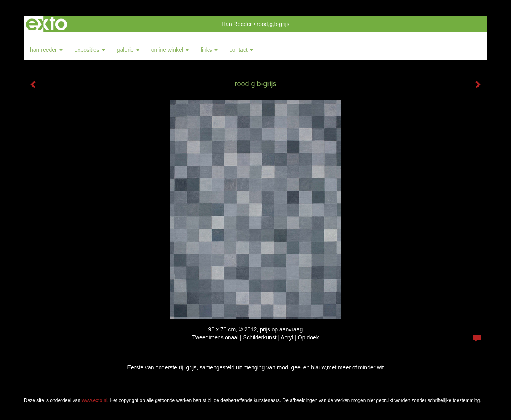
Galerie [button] (128, 50)
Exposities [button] (90, 50)
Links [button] (209, 50)
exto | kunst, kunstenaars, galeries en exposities (47, 24)
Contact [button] (241, 50)
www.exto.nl (95, 400)
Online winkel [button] (170, 50)
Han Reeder (237, 24)
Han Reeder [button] (46, 50)
